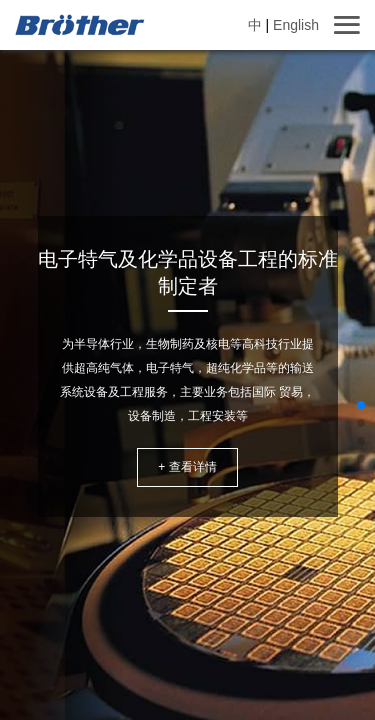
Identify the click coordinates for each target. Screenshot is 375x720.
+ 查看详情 (187, 467)
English (296, 25)
